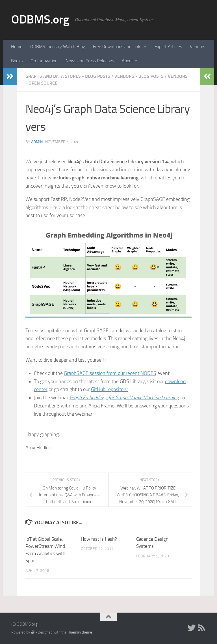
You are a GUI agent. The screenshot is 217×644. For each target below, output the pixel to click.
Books (17, 61)
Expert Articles (168, 47)
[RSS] (202, 628)
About (127, 61)
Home (17, 47)
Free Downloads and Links (118, 47)
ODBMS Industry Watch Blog (58, 47)
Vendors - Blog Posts (139, 76)
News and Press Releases (90, 61)
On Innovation (44, 61)
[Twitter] (192, 628)
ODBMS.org (40, 20)
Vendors (198, 47)
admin (37, 142)
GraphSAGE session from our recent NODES (110, 373)
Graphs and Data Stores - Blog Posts (68, 76)
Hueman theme (80, 632)
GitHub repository (109, 389)
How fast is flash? (99, 539)
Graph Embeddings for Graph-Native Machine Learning (124, 398)
